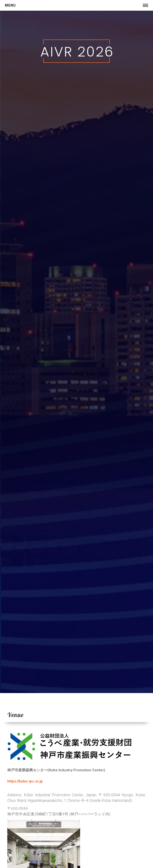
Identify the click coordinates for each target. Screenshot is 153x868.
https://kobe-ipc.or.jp (25, 781)
